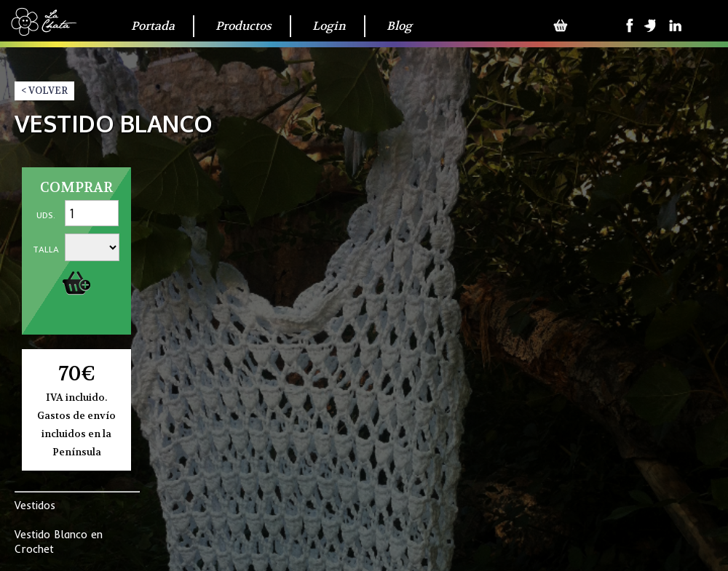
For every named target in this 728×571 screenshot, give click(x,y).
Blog (399, 26)
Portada (153, 26)
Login (329, 26)
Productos (244, 26)
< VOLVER (44, 91)
